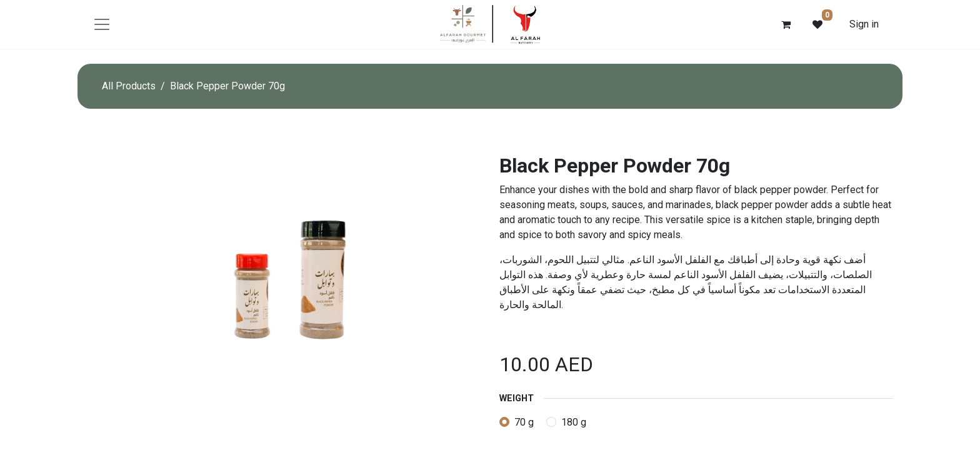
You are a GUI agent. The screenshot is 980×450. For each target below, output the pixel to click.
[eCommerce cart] (786, 24)
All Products (129, 86)
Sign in (864, 24)
